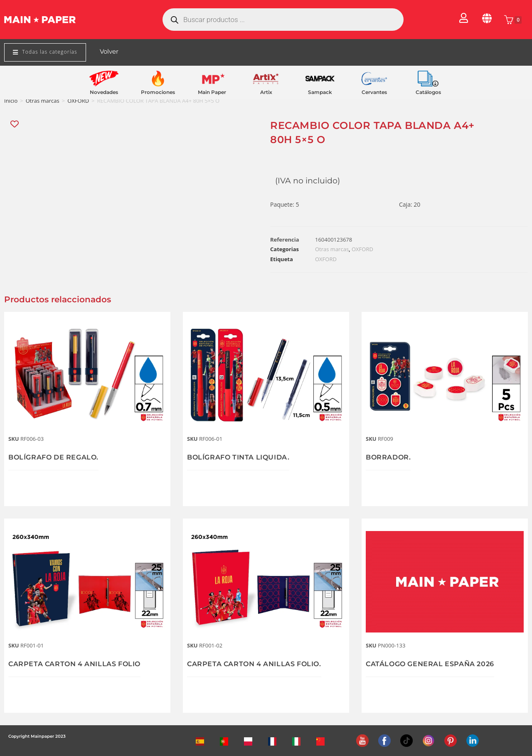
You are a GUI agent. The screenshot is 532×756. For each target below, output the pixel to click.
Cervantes (374, 92)
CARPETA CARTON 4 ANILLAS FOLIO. (262, 664)
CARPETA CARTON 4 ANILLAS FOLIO (82, 664)
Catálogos (428, 92)
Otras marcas (43, 101)
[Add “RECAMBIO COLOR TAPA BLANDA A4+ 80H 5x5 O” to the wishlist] (15, 124)
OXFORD (78, 101)
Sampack (320, 92)
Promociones (158, 92)
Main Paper (212, 92)
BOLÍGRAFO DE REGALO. (59, 457)
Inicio (11, 101)
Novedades (104, 92)
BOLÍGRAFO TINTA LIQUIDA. (244, 457)
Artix (266, 92)
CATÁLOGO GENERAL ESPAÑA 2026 (437, 664)
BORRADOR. (391, 457)
